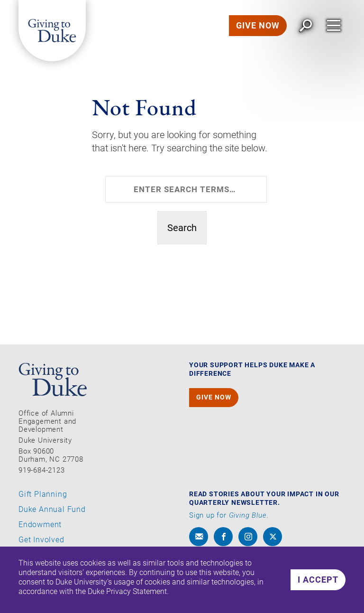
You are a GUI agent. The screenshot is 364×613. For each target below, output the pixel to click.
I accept (318, 580)
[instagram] (248, 537)
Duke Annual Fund (52, 510)
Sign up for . (229, 515)
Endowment (40, 525)
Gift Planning (43, 494)
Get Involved (41, 540)
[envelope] (199, 537)
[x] (273, 537)
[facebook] (223, 537)
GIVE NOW (258, 25)
